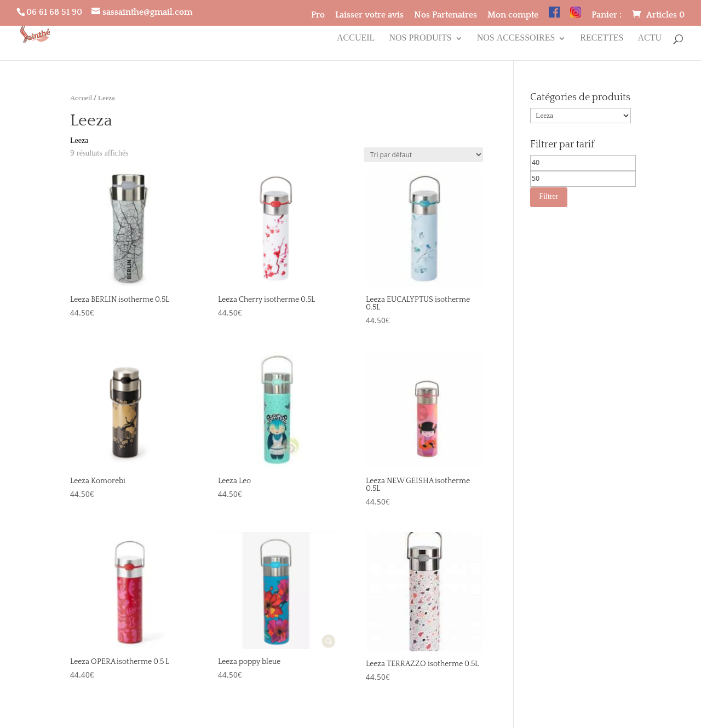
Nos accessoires (516, 40)
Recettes (602, 40)
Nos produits (420, 40)
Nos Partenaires (446, 15)
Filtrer (548, 197)
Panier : (607, 15)
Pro (318, 15)
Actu (650, 40)
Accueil (356, 40)
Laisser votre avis (369, 15)
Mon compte (513, 15)
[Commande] (423, 155)
